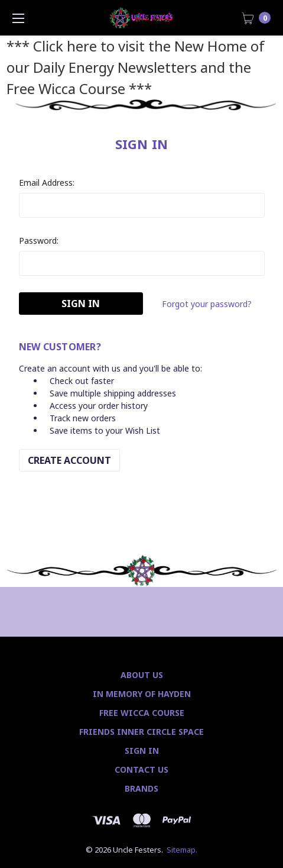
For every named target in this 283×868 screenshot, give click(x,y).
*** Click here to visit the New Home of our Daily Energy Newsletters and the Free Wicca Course (136, 67)
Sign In (142, 751)
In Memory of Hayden (142, 694)
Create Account (69, 460)
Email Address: (47, 183)
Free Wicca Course (142, 713)
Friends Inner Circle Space (141, 732)
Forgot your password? (207, 304)
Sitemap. (182, 850)
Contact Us (141, 769)
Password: (39, 241)
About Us (142, 675)
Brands (141, 788)
